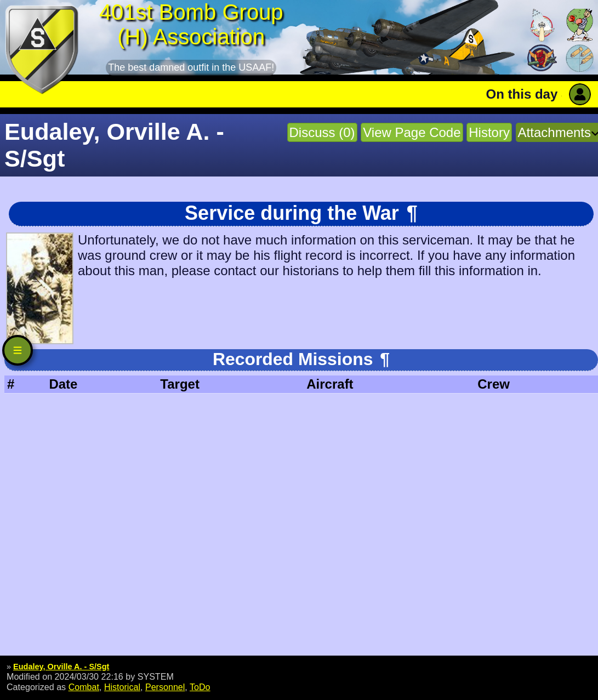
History (489, 132)
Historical (122, 687)
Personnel (165, 687)
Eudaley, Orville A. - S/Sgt (61, 667)
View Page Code (412, 132)
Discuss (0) (322, 132)
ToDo (200, 687)
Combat (84, 687)
